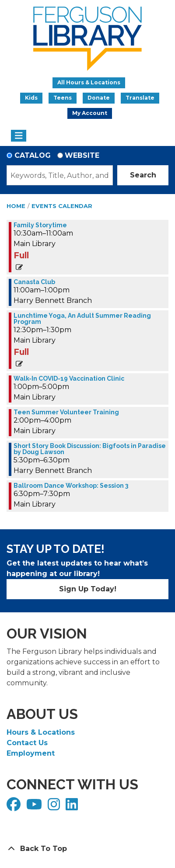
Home (16, 206)
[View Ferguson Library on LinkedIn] (73, 807)
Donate (99, 98)
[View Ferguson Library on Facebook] (15, 807)
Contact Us (27, 743)
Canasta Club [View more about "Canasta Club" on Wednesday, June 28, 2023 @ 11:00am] (34, 282)
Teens (63, 98)
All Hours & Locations (89, 82)
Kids (31, 98)
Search (143, 175)
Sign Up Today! (88, 589)
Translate (140, 98)
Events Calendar (62, 206)
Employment (31, 753)
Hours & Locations (41, 732)
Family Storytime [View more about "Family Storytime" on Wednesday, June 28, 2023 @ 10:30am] (40, 225)
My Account (90, 113)
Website (82, 155)
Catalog (33, 155)
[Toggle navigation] (19, 136)
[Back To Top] (87, 849)
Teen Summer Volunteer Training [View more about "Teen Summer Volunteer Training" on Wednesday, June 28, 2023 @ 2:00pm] (66, 412)
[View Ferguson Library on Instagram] (55, 807)
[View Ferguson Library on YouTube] (35, 807)
